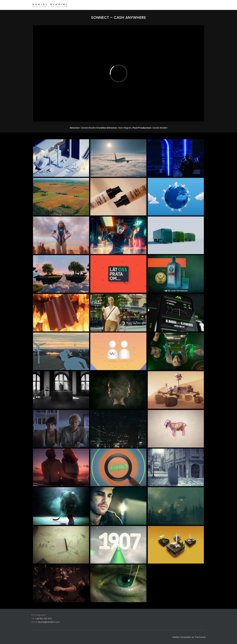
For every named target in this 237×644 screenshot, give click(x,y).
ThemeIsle (200, 637)
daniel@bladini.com (49, 622)
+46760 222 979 (43, 619)
